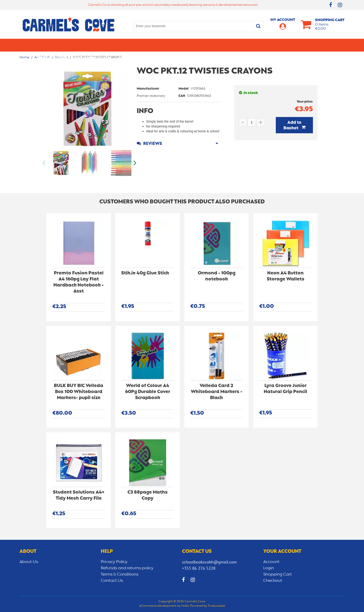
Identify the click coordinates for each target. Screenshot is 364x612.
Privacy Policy (114, 562)
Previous (44, 163)
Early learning (235, 45)
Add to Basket (292, 125)
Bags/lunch (202, 45)
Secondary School (93, 45)
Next (134, 163)
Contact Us (112, 581)
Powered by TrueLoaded (208, 606)
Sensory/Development (278, 45)
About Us (29, 562)
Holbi (185, 606)
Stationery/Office (136, 45)
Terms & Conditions (120, 574)
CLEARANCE (317, 45)
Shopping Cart (278, 574)
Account (271, 562)
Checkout (273, 581)
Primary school (52, 45)
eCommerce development (158, 606)
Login (269, 568)
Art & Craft (172, 45)
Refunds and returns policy (127, 568)
